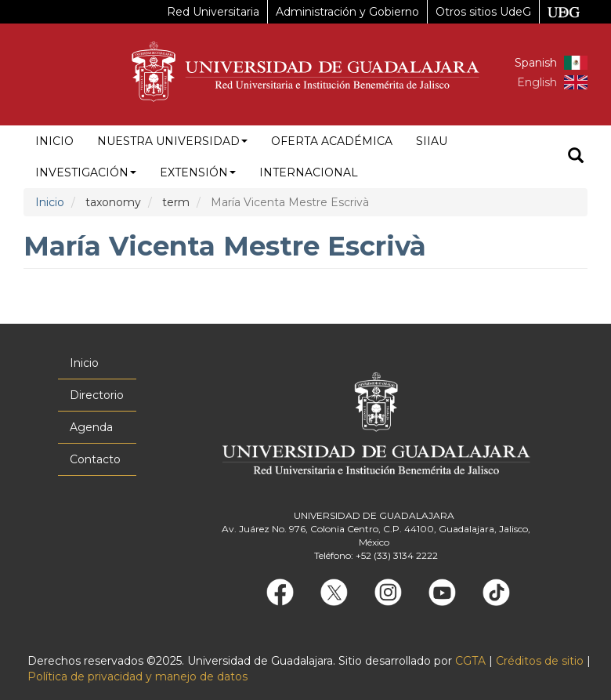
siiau (432, 141)
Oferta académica (332, 141)
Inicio (54, 141)
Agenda (91, 427)
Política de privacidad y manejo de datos (137, 676)
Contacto (95, 459)
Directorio (97, 395)
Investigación (86, 172)
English (537, 82)
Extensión (198, 172)
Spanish (536, 63)
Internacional (309, 172)
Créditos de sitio (540, 661)
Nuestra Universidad (172, 141)
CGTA (470, 661)
